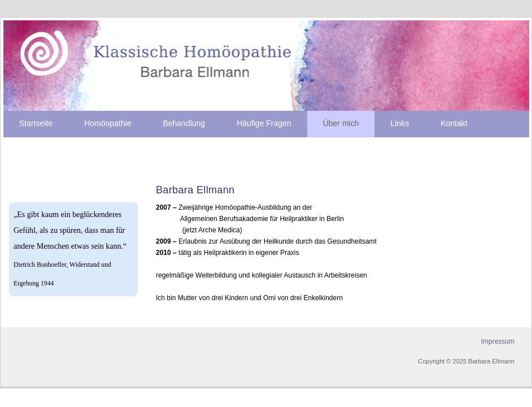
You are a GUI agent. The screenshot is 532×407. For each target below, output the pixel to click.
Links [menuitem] (400, 123)
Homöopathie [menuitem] (108, 123)
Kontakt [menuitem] (454, 123)
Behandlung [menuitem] (184, 123)
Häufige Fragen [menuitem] (264, 123)
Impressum (498, 341)
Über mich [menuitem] (341, 123)
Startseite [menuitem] (36, 123)
